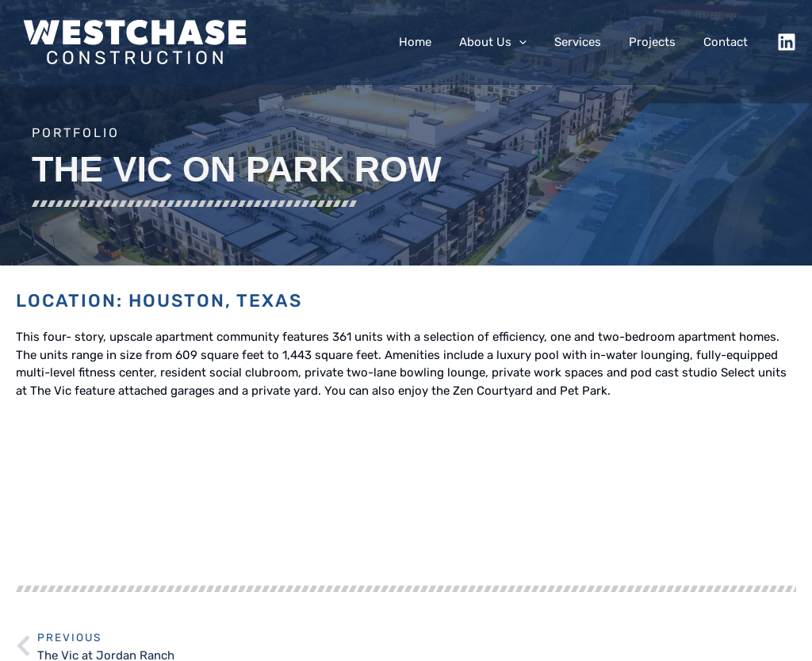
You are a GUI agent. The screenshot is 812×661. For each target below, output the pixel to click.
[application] (532, 42)
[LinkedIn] (787, 42)
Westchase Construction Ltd (208, 644)
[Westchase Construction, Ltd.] (135, 41)
